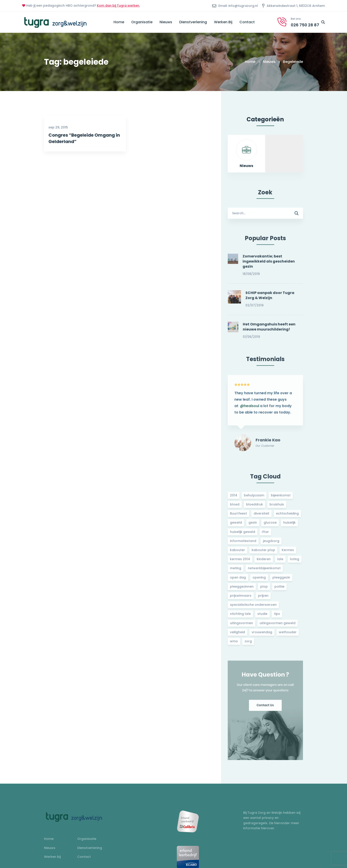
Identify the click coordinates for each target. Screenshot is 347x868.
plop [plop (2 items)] (264, 589)
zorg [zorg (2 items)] (248, 644)
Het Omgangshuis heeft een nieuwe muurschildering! (269, 329)
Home (250, 62)
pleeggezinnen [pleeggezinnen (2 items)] (242, 589)
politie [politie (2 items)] (279, 589)
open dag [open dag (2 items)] (238, 580)
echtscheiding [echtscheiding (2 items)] (287, 516)
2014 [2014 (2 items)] (234, 498)
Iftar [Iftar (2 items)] (265, 534)
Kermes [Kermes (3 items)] (288, 552)
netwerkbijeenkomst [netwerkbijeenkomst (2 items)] (264, 571)
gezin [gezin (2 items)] (253, 525)
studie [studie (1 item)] (262, 616)
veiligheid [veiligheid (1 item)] (237, 635)
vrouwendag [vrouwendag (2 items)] (262, 635)
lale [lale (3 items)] (280, 562)
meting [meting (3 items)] (236, 571)
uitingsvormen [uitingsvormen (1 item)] (241, 626)
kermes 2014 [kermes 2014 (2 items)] (240, 562)
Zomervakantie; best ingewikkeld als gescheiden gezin (269, 264)
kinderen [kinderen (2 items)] (264, 562)
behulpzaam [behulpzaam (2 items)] (254, 498)
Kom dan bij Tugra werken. (118, 6)
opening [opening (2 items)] (259, 580)
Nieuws (269, 62)
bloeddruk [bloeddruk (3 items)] (254, 507)
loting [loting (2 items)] (295, 562)
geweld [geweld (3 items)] (236, 525)
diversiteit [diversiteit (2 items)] (261, 516)
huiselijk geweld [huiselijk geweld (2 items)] (243, 534)
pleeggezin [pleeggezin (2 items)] (281, 580)
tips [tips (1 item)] (277, 616)
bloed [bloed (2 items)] (235, 507)
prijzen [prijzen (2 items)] (263, 598)
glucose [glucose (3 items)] (270, 525)
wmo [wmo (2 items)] (234, 644)
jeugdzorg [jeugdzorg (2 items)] (271, 543)
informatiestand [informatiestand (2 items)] (243, 543)
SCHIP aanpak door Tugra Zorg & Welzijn (270, 298)
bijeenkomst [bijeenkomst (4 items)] (281, 498)
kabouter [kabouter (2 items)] (237, 552)
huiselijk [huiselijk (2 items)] (289, 525)
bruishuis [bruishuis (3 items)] (277, 507)
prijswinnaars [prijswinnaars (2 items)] (241, 598)
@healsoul (250, 411)
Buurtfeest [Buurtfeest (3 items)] (238, 516)
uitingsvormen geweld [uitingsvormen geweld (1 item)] (278, 626)
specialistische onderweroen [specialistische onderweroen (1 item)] (253, 607)
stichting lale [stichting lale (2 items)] (240, 616)
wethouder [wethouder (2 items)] (288, 635)
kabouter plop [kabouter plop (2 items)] (263, 552)
